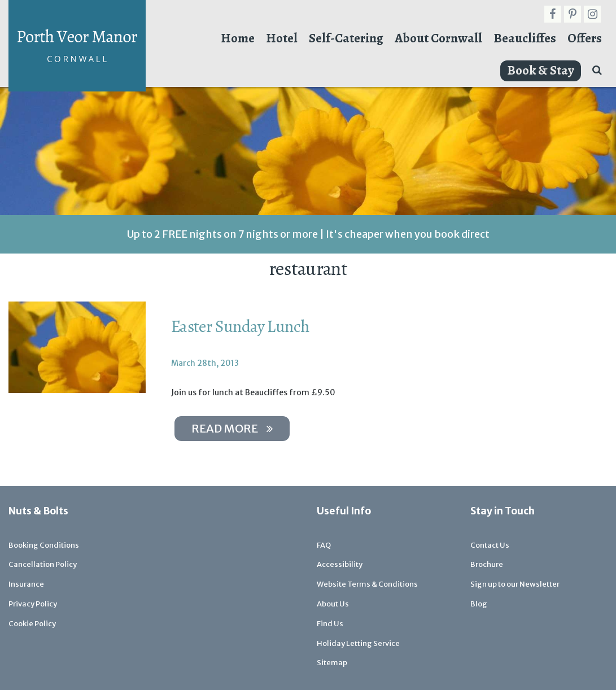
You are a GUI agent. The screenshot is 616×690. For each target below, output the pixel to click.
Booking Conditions (44, 545)
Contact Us (490, 545)
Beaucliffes (525, 38)
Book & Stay (541, 70)
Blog (479, 604)
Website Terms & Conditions (367, 584)
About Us (333, 604)
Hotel (282, 38)
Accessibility (340, 564)
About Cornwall (438, 38)
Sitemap (332, 663)
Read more (232, 428)
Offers (585, 38)
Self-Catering (346, 38)
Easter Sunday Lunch (241, 326)
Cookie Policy (32, 624)
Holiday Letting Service (358, 643)
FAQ (324, 545)
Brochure (487, 564)
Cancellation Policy (43, 564)
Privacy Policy (33, 604)
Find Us (330, 624)
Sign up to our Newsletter (515, 584)
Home (238, 38)
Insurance (26, 584)
